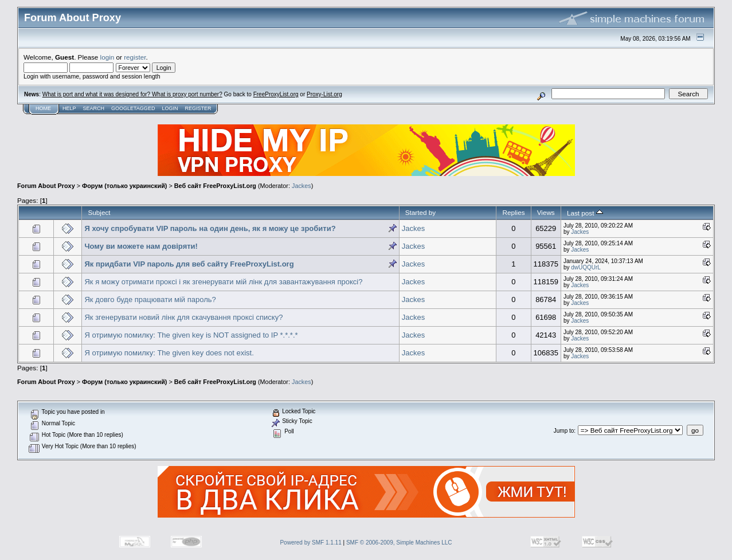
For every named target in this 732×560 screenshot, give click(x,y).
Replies (513, 212)
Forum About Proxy (46, 186)
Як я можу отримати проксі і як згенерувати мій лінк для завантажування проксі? (223, 282)
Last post (585, 213)
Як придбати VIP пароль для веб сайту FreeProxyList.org (189, 264)
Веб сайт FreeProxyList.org (215, 186)
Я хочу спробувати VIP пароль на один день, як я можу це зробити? (210, 228)
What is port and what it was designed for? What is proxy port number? (132, 94)
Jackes (302, 186)
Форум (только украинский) (124, 186)
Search (94, 108)
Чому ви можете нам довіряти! (141, 246)
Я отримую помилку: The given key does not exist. (169, 353)
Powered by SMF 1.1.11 (310, 543)
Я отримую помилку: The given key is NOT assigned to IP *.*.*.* (191, 335)
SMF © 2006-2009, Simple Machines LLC (399, 543)
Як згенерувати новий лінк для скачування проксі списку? (183, 317)
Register (198, 108)
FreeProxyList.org (276, 94)
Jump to (564, 431)
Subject (99, 212)
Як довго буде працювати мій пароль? (150, 299)
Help (69, 108)
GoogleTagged (133, 108)
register (135, 57)
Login (170, 108)
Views (546, 212)
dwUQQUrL (586, 267)
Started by (420, 212)
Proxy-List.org (324, 94)
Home (43, 108)
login (107, 57)
